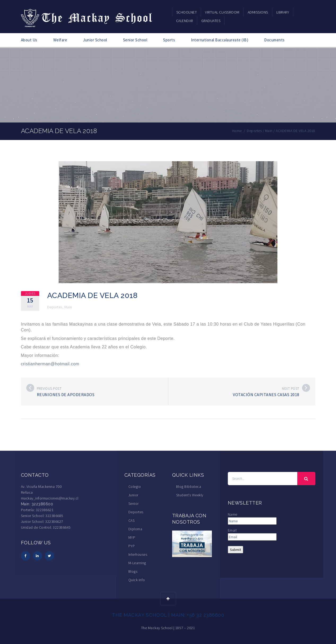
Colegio (135, 487)
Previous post (49, 389)
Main (68, 307)
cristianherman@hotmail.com (50, 364)
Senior (134, 503)
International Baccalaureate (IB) (220, 40)
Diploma (135, 529)
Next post (291, 389)
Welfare (60, 40)
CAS (132, 520)
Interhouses (138, 554)
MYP (132, 537)
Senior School (135, 40)
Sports (169, 40)
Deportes (55, 307)
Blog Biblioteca (189, 487)
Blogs (133, 571)
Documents (274, 40)
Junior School (95, 40)
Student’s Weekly (190, 495)
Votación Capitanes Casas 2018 (266, 395)
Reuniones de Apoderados (66, 395)
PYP (132, 546)
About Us (29, 40)
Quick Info (137, 580)
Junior (133, 495)
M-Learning (137, 563)
